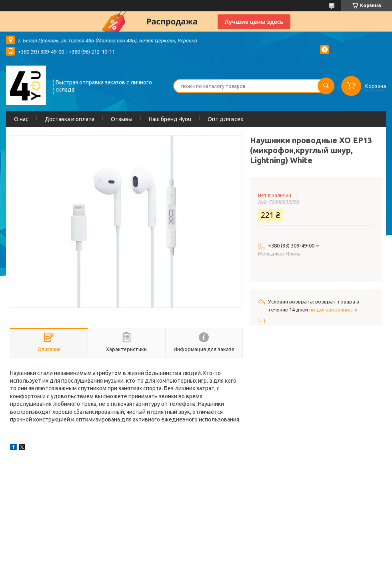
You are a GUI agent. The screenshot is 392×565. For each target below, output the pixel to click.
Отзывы (122, 119)
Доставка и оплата (70, 119)
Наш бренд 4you (170, 119)
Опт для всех (225, 119)
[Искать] (326, 86)
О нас (21, 119)
